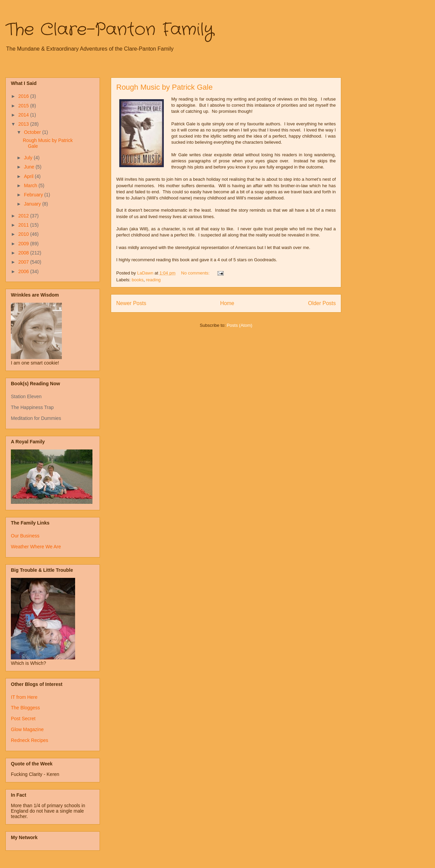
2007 (24, 262)
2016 (24, 96)
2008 (24, 253)
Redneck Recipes (30, 740)
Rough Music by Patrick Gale (164, 87)
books (138, 280)
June (30, 167)
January (33, 204)
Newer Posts (131, 303)
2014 (24, 115)
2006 (24, 271)
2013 (24, 124)
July (29, 158)
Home (227, 303)
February (34, 195)
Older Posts (322, 303)
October (33, 132)
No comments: (196, 273)
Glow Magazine (27, 729)
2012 (24, 216)
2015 (24, 106)
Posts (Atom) (239, 325)
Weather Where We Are (36, 547)
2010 (24, 234)
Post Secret (23, 719)
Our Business (25, 536)
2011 (24, 225)
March (31, 185)
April (29, 176)
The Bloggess (25, 708)
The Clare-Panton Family (110, 30)
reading (153, 280)
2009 (24, 244)
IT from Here (24, 697)
